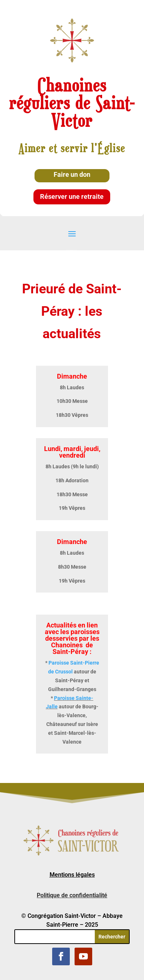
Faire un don (72, 174)
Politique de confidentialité (72, 895)
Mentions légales (72, 875)
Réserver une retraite (72, 196)
